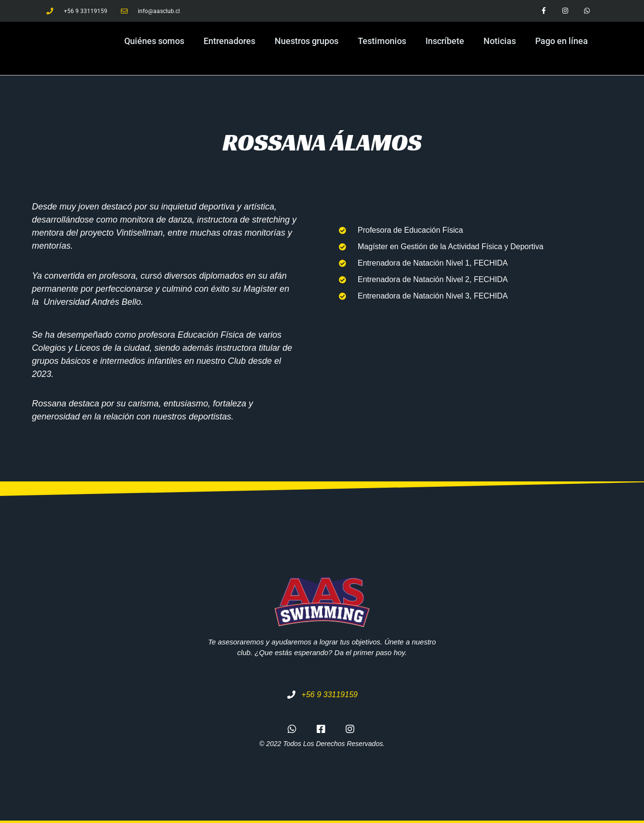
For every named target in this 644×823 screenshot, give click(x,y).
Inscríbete (445, 41)
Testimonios (382, 41)
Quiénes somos (154, 41)
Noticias (500, 41)
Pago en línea (562, 41)
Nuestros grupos (307, 41)
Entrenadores (229, 41)
